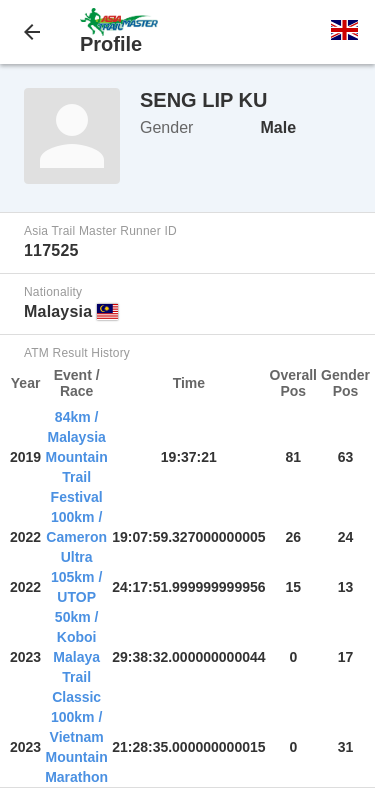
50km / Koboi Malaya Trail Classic (76, 657)
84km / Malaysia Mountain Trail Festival (77, 457)
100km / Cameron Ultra (76, 537)
